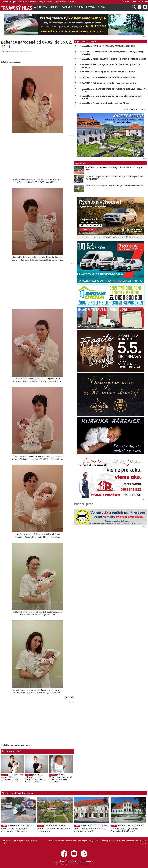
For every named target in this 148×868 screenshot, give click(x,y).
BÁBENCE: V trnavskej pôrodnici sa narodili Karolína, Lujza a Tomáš (112, 97)
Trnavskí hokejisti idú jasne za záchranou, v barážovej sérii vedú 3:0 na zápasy (115, 178)
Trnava (5, 2)
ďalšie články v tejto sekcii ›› (136, 110)
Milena (145, 2)
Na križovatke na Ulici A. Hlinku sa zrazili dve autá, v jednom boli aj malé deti (17, 828)
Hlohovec (23, 2)
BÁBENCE (67, 7)
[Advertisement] (37, 157)
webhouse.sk (86, 864)
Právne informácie (57, 841)
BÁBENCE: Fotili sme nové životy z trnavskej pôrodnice (109, 83)
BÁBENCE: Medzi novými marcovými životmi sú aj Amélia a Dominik (61, 778)
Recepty (41, 2)
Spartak (32, 2)
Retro (50, 2)
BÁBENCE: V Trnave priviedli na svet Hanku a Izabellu (108, 72)
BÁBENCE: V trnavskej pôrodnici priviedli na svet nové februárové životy (114, 90)
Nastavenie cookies (130, 841)
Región (13, 2)
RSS (110, 841)
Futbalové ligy (60, 2)
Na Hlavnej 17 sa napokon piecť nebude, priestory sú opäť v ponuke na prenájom (91, 828)
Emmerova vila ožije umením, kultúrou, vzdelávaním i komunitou (115, 186)
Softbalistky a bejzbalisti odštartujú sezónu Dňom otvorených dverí (114, 169)
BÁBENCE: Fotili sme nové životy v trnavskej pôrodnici (12, 777)
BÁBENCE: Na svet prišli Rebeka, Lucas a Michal (106, 103)
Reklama (103, 841)
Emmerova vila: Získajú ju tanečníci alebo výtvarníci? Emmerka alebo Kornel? (127, 828)
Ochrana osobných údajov (76, 841)
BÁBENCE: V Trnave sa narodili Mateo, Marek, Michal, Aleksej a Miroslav (35, 778)
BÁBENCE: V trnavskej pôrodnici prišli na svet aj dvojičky (110, 77)
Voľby (71, 2)
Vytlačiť (69, 697)
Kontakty (116, 841)
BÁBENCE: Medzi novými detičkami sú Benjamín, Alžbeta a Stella (114, 59)
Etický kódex (93, 841)
